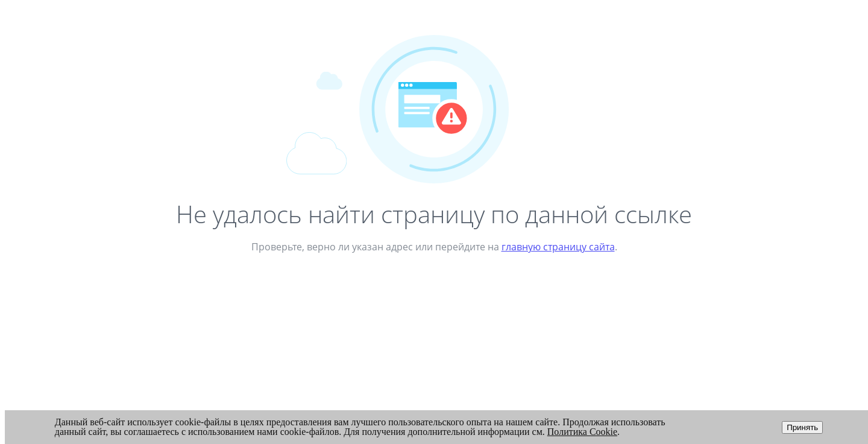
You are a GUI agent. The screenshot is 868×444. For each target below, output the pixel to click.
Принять (802, 427)
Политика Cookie (582, 432)
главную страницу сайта (558, 247)
